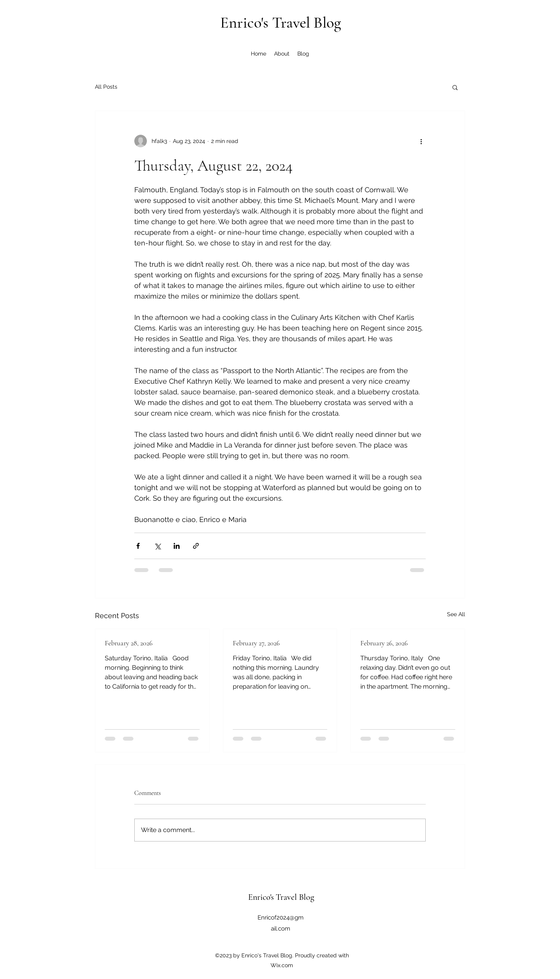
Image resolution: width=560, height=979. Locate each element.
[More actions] (421, 141)
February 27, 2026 (256, 643)
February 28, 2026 (129, 643)
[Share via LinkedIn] (177, 546)
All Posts (106, 87)
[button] (455, 87)
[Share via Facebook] (138, 546)
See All (456, 614)
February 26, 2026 (384, 643)
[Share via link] (196, 546)
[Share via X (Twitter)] (157, 546)
